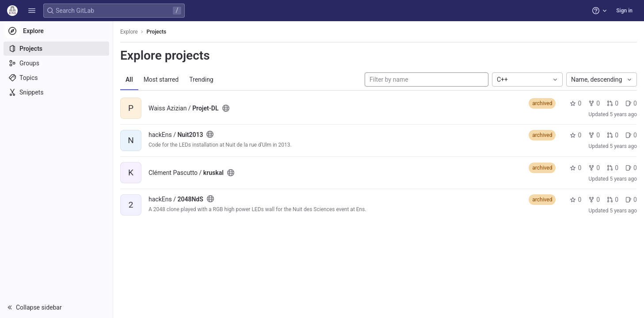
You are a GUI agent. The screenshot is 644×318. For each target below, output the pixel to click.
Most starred (161, 79)
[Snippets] (56, 92)
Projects (157, 32)
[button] (32, 11)
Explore (129, 32)
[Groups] (56, 63)
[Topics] (56, 78)
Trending (201, 79)
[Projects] (56, 49)
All (129, 79)
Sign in (624, 11)
